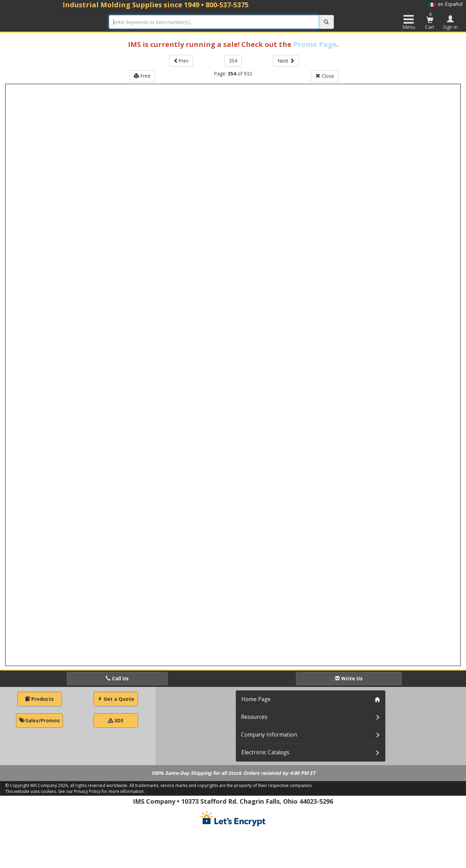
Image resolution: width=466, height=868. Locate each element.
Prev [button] (181, 61)
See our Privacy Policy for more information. (101, 791)
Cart (430, 21)
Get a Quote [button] (116, 699)
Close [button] (325, 76)
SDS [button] (116, 720)
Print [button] (142, 76)
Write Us (349, 678)
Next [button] (286, 61)
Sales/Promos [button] (39, 720)
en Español (445, 4)
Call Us (117, 678)
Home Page (256, 699)
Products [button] (39, 699)
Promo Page (315, 44)
